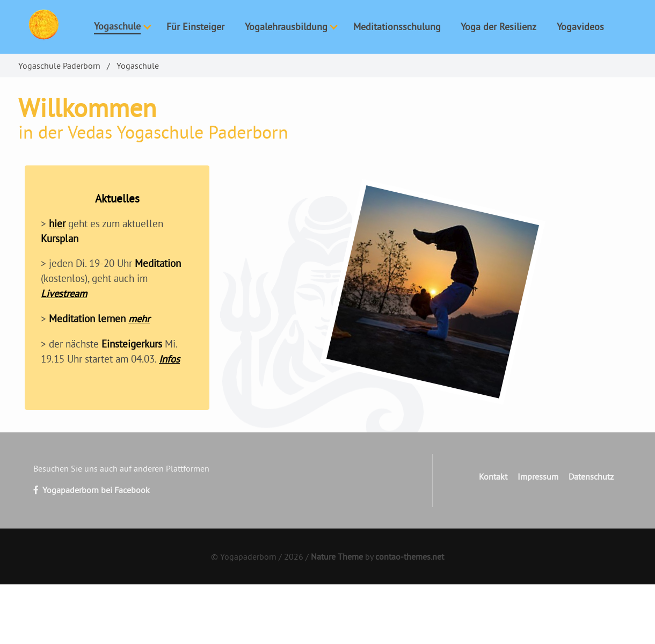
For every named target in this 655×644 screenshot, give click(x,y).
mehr (139, 319)
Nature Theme (337, 556)
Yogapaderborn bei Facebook (92, 490)
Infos (169, 359)
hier (57, 223)
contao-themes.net (410, 556)
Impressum (538, 476)
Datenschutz (591, 476)
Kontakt (493, 476)
